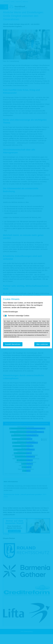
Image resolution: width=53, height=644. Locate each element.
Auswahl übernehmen (13, 344)
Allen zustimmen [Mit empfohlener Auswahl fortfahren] (42, 344)
